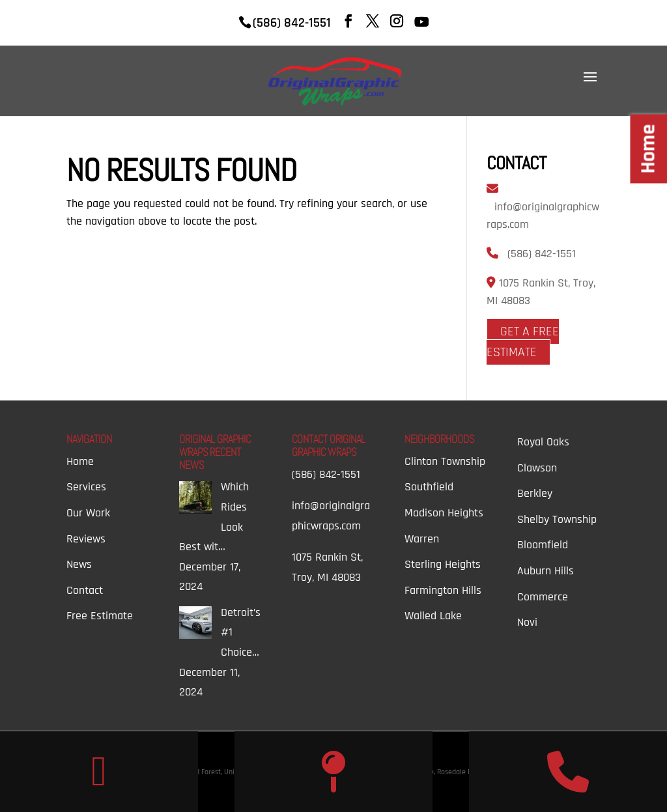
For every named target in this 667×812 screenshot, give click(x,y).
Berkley (535, 493)
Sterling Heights (443, 564)
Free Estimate (100, 616)
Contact (85, 590)
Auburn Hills (546, 571)
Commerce (543, 597)
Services (86, 487)
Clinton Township (445, 461)
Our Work (88, 513)
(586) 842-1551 (542, 254)
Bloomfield (543, 545)
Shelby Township (557, 519)
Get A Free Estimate (523, 342)
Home (80, 461)
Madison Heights (444, 513)
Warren (422, 539)
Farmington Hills (443, 590)
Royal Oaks (543, 442)
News (79, 564)
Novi (527, 622)
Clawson (537, 468)
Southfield (429, 487)
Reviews (86, 539)
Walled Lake (433, 616)
